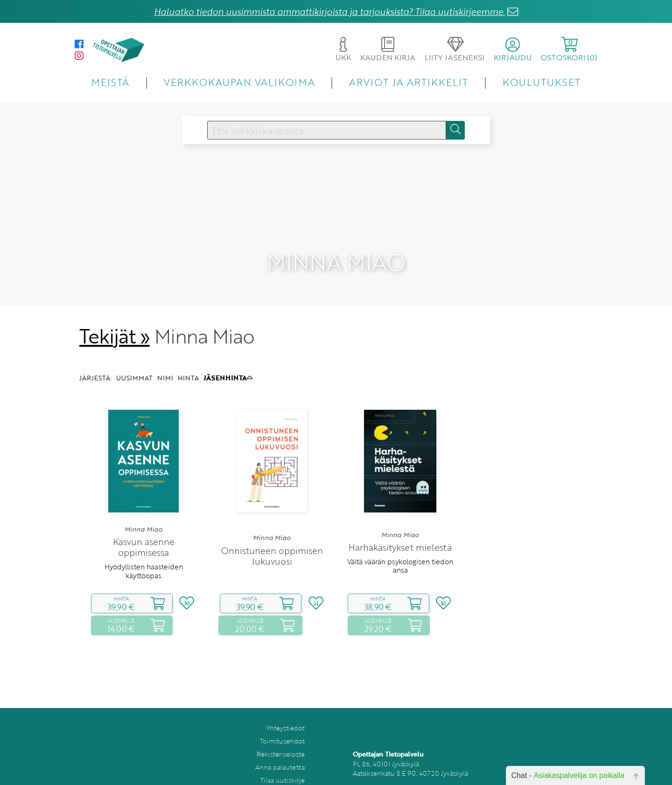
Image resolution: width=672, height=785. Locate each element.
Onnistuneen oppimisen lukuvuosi (272, 532)
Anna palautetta (280, 743)
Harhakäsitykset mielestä (400, 523)
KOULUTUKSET (542, 82)
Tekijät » (115, 312)
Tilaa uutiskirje (283, 756)
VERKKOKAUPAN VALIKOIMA (239, 82)
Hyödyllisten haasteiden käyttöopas (144, 547)
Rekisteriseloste (281, 730)
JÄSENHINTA (228, 354)
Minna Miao (143, 505)
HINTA (188, 354)
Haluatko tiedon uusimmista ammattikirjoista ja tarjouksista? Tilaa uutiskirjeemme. (329, 11)
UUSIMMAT (134, 354)
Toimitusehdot (282, 717)
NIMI (165, 354)
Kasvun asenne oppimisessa (144, 523)
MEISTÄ (110, 82)
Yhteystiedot (285, 704)
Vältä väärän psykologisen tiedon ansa (400, 542)
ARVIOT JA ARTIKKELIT (409, 82)
